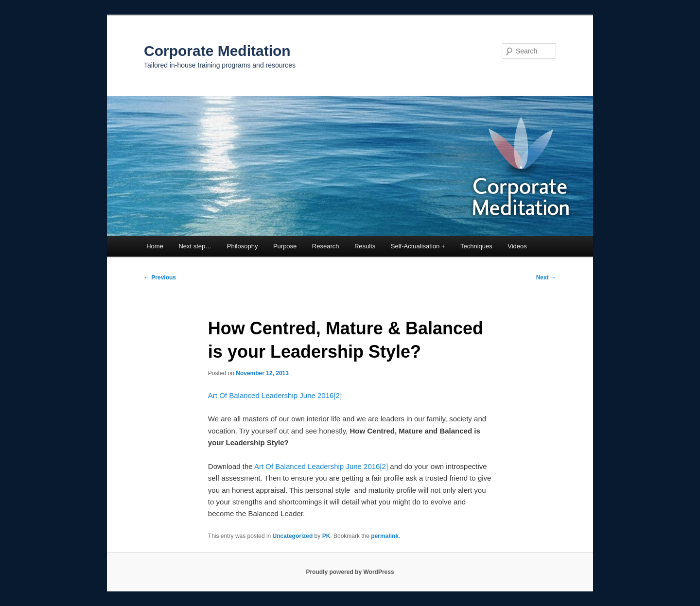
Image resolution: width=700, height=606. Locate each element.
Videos (517, 246)
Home (155, 246)
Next (546, 277)
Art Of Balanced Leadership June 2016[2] (275, 395)
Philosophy (243, 246)
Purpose (285, 246)
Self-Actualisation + (418, 246)
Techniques (476, 246)
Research (326, 246)
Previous (160, 277)
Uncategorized (293, 536)
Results (365, 246)
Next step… (195, 246)
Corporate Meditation (217, 51)
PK (326, 536)
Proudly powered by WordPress (350, 572)
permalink (385, 536)
